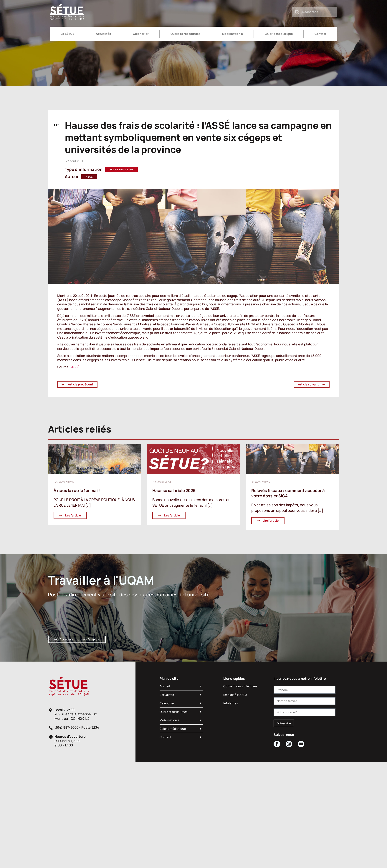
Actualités (103, 34)
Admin (89, 177)
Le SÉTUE (67, 34)
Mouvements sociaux (121, 169)
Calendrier (141, 34)
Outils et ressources (185, 34)
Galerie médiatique (279, 34)
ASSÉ (75, 367)
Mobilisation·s (232, 34)
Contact (320, 34)
